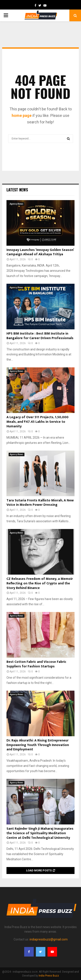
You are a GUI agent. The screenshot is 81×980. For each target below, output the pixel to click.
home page (22, 115)
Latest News (17, 190)
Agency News (17, 204)
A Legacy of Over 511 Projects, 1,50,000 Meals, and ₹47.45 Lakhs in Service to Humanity (37, 422)
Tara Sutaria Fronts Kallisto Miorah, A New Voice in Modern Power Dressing (40, 503)
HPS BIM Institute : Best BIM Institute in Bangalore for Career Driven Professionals (40, 336)
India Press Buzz (49, 976)
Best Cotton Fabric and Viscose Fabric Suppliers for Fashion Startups (36, 664)
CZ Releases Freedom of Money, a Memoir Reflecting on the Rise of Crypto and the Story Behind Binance (40, 583)
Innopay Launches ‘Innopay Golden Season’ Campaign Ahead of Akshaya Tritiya (40, 252)
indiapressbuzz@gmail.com (49, 939)
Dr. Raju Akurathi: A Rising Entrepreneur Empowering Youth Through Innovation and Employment (38, 745)
